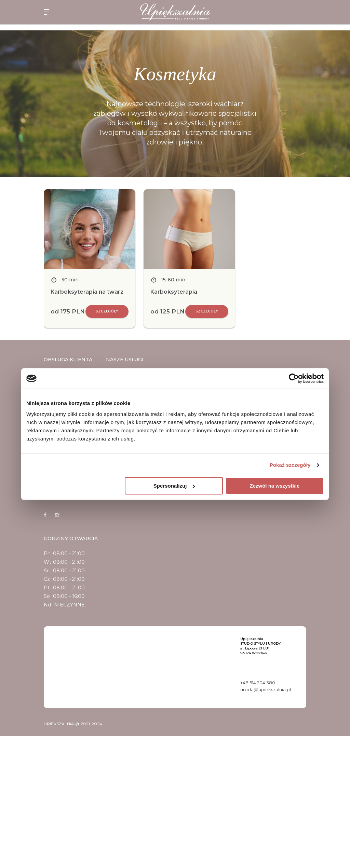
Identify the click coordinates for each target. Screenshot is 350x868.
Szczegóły (107, 311)
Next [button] (311, 258)
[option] (90, 258)
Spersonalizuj (174, 486)
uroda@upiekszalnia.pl (266, 689)
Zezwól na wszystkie (275, 486)
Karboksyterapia (174, 292)
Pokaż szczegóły (290, 465)
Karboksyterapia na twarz (87, 292)
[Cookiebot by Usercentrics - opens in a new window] (294, 378)
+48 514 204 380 (258, 683)
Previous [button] (39, 258)
